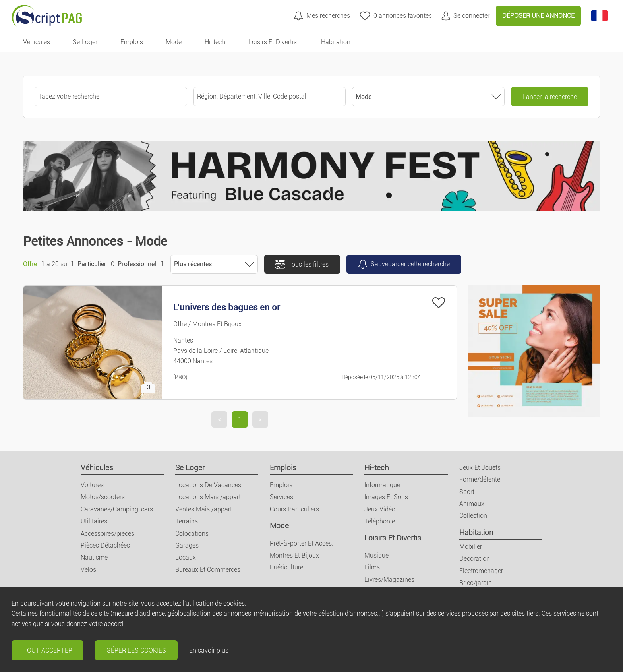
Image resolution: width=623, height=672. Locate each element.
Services (282, 497)
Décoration (475, 559)
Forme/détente (480, 479)
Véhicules (97, 468)
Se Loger (190, 468)
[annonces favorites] (396, 16)
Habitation (476, 532)
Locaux (186, 557)
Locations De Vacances (208, 485)
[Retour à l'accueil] (47, 16)
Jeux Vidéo (380, 509)
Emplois (283, 468)
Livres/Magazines (389, 580)
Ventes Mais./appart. (204, 509)
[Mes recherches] (322, 16)
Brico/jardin (476, 583)
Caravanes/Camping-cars (117, 509)
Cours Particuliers (294, 509)
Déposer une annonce (538, 16)
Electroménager (481, 571)
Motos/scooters (103, 497)
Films (372, 567)
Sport (467, 492)
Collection (473, 516)
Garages (187, 545)
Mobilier (471, 547)
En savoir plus (209, 650)
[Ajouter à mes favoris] (439, 303)
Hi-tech (377, 468)
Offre (30, 264)
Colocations (192, 534)
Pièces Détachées (105, 545)
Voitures (92, 485)
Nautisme (94, 557)
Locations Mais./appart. (209, 497)
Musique (376, 555)
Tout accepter (48, 650)
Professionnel (137, 264)
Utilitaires (94, 521)
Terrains (187, 521)
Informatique (382, 485)
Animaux (472, 504)
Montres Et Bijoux (294, 555)
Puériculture (286, 567)
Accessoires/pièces (107, 534)
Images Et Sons (386, 497)
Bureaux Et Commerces (208, 570)
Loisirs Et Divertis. (394, 538)
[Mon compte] (465, 16)
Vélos (88, 570)
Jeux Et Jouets (480, 468)
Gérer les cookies (136, 650)
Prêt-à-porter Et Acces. (302, 543)
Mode (279, 526)
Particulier (92, 264)
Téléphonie (380, 521)
